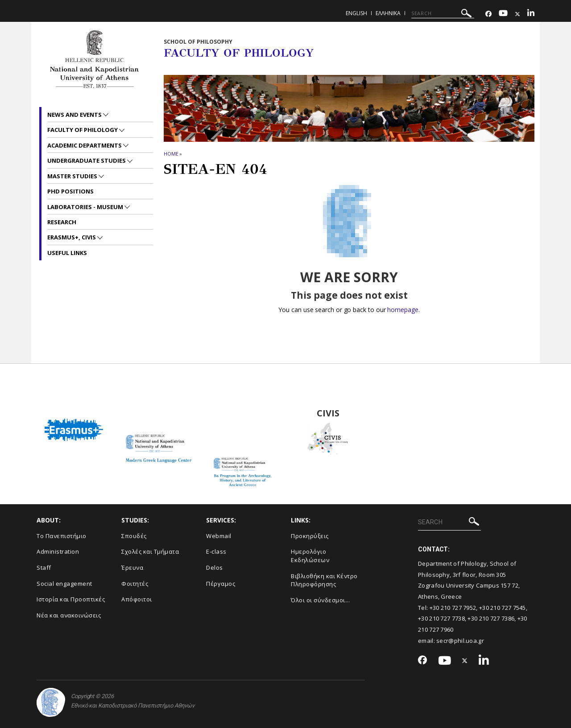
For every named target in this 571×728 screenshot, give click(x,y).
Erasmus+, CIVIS (72, 237)
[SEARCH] (443, 13)
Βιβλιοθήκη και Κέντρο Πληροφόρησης (324, 580)
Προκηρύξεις (310, 536)
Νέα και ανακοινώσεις (69, 615)
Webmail (219, 536)
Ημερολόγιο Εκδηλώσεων (310, 556)
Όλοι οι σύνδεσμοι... (320, 600)
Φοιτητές (135, 584)
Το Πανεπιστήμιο (62, 536)
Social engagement (64, 584)
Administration (58, 551)
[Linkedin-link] (531, 14)
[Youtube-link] (503, 14)
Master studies (73, 176)
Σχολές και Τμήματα (150, 551)
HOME (171, 154)
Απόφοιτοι (137, 599)
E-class (216, 551)
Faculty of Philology (83, 130)
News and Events (75, 115)
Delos (215, 568)
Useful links (67, 253)
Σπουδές (134, 536)
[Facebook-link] (488, 14)
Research (62, 222)
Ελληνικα (388, 13)
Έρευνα (132, 568)
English (356, 13)
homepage (403, 310)
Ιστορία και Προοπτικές (71, 599)
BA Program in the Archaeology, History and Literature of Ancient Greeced (243, 413)
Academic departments (85, 145)
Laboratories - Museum (86, 207)
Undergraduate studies (87, 160)
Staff (44, 568)
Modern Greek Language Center (158, 413)
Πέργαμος (221, 584)
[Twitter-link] (517, 14)
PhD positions (70, 191)
